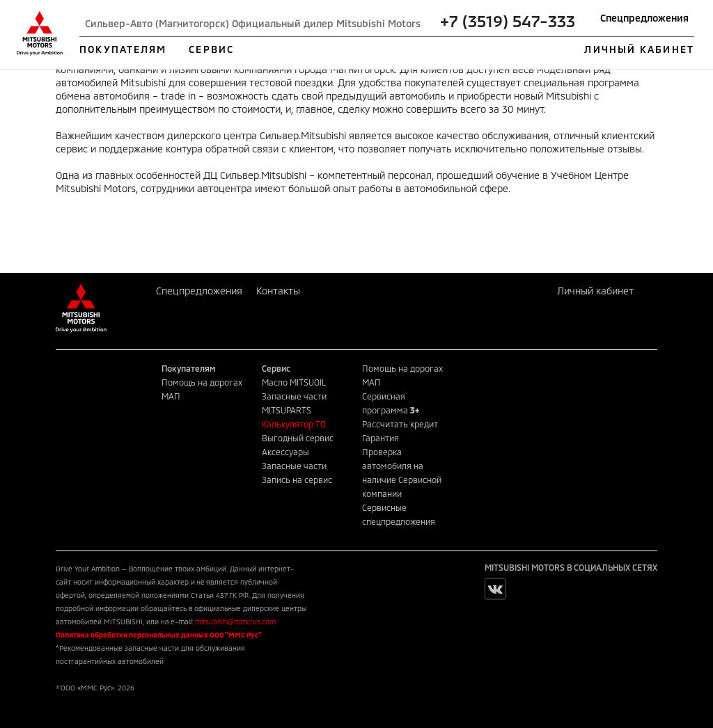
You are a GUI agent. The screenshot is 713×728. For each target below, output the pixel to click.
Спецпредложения (644, 18)
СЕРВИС (211, 49)
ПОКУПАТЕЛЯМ (123, 49)
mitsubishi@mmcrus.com (235, 622)
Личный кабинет (595, 291)
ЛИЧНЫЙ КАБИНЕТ (639, 49)
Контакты (278, 291)
